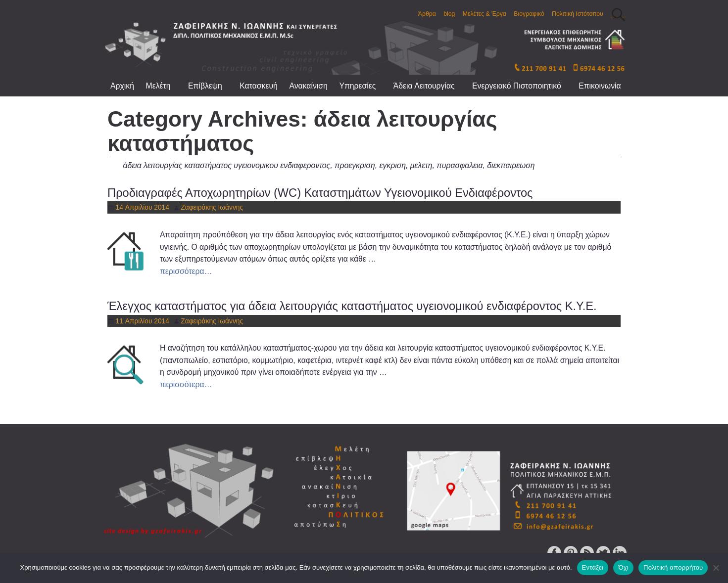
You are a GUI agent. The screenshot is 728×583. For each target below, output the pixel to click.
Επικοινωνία (600, 86)
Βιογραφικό (529, 14)
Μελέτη (164, 86)
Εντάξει (593, 567)
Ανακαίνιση (308, 86)
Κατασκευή (259, 86)
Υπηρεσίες (363, 86)
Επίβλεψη (211, 86)
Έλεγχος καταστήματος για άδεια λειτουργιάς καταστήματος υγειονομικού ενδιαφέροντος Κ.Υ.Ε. (352, 306)
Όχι (623, 567)
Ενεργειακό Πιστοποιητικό (522, 86)
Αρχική (122, 86)
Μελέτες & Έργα (485, 14)
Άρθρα (427, 14)
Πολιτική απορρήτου (673, 567)
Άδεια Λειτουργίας (430, 86)
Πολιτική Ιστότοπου (578, 14)
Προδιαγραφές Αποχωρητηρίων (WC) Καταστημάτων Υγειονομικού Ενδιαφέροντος (320, 193)
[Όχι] (716, 568)
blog (449, 14)
